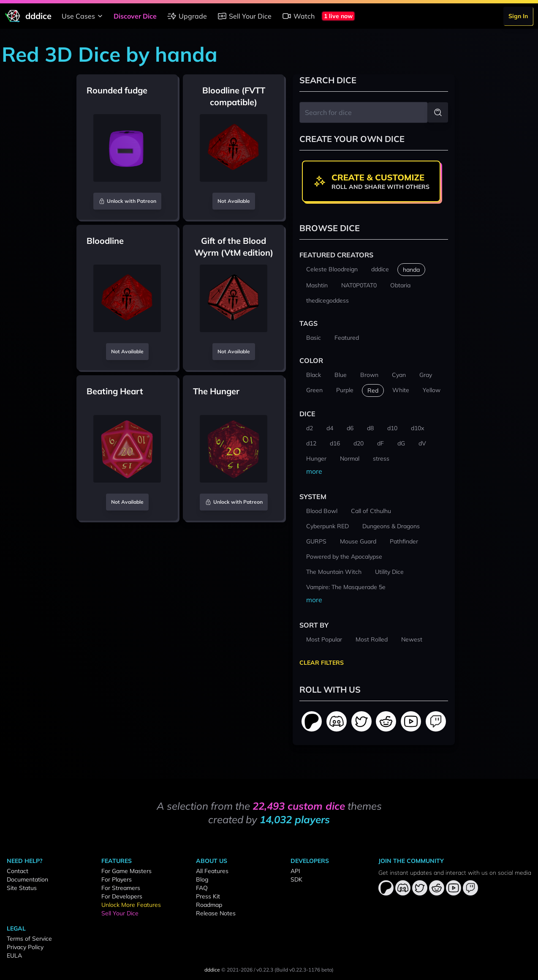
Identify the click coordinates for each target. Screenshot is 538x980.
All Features (212, 871)
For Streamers (121, 888)
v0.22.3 (265, 970)
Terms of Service (29, 939)
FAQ (202, 888)
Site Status (22, 888)
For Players (117, 879)
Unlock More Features (131, 905)
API (295, 871)
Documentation (27, 879)
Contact (18, 871)
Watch (298, 16)
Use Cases (83, 16)
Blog (202, 879)
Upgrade (187, 16)
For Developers (122, 896)
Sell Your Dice (244, 16)
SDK (296, 879)
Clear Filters (322, 663)
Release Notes (216, 913)
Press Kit (208, 896)
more (314, 471)
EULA (14, 955)
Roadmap (209, 905)
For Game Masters (126, 871)
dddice (212, 970)
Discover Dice (135, 16)
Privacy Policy (25, 947)
